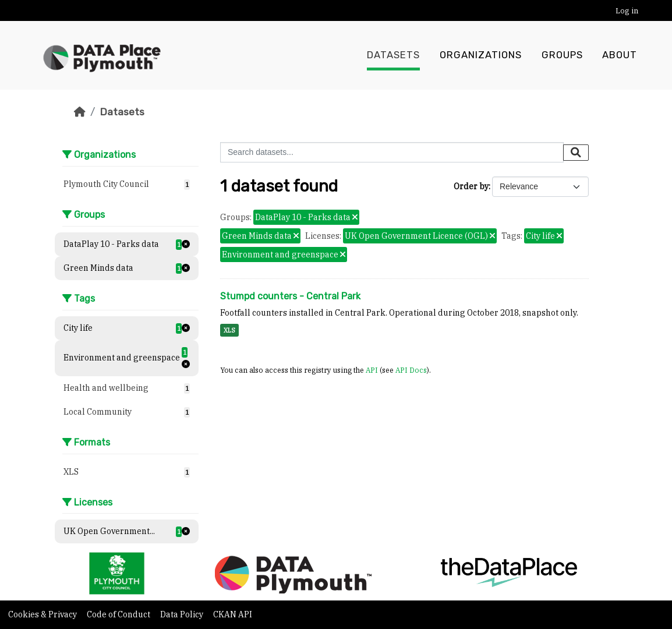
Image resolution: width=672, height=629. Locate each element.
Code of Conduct (119, 614)
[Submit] (576, 153)
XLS (229, 330)
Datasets (393, 55)
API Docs (411, 370)
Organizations (481, 55)
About (620, 55)
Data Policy (183, 614)
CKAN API (233, 614)
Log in (627, 11)
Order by (471, 186)
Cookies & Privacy (43, 614)
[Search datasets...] (392, 152)
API (372, 370)
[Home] (80, 112)
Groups (562, 55)
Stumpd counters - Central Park (290, 296)
